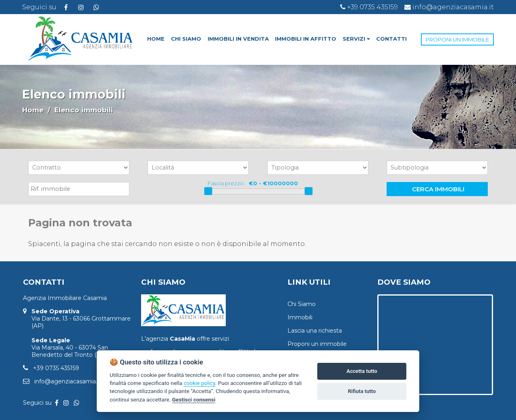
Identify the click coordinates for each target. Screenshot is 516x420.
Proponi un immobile (317, 344)
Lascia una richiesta (315, 331)
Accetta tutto (362, 371)
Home (33, 110)
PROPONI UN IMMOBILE (457, 39)
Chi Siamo (302, 304)
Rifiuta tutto (362, 391)
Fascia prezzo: (226, 183)
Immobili (300, 317)
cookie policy (199, 383)
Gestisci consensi (194, 399)
